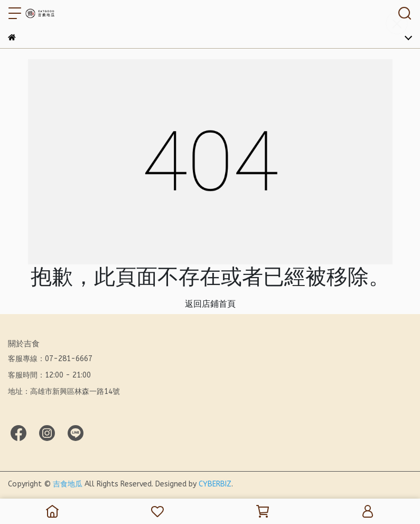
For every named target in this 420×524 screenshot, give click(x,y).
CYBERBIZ (215, 484)
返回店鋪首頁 (210, 304)
